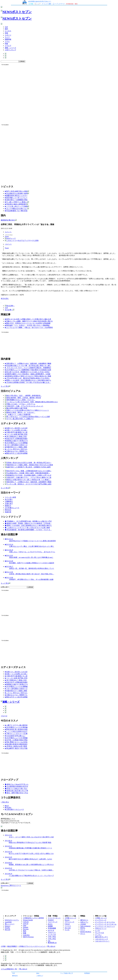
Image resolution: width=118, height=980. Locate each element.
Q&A (38, 973)
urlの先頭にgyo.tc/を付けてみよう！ (40, 1)
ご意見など (40, 976)
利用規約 (87, 973)
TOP (14, 973)
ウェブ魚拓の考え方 (67, 973)
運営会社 (15, 976)
